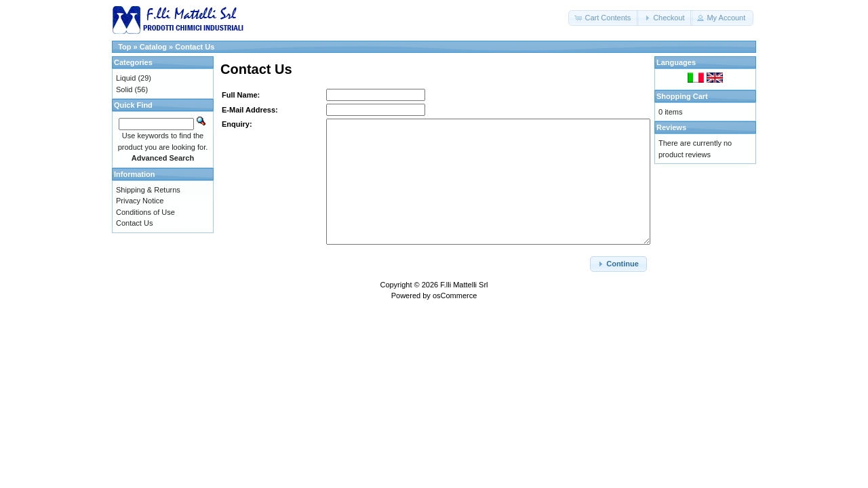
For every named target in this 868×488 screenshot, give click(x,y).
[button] (604, 18)
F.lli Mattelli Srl (464, 285)
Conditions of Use (145, 212)
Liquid (126, 78)
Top (124, 47)
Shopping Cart (682, 96)
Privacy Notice (140, 201)
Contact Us (195, 47)
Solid (124, 89)
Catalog (153, 47)
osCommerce (455, 296)
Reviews (671, 127)
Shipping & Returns (148, 190)
